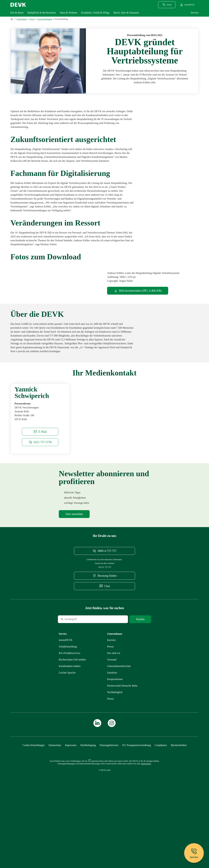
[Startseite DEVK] (18, 5)
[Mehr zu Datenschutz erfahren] (55, 812)
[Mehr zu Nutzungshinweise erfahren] (109, 812)
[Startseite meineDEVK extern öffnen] (187, 5)
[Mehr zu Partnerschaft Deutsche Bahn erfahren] (122, 752)
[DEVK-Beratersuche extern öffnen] (104, 642)
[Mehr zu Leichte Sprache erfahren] (67, 739)
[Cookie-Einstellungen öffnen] (34, 812)
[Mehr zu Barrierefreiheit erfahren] (179, 812)
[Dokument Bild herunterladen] (138, 291)
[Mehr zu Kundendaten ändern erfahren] (70, 733)
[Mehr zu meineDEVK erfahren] (66, 707)
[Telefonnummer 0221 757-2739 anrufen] (40, 509)
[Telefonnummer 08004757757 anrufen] (104, 617)
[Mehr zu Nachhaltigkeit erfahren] (115, 759)
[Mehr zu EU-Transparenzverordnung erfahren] (137, 812)
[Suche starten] (140, 686)
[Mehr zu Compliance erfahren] (161, 812)
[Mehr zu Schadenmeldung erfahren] (68, 713)
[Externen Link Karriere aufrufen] (111, 707)
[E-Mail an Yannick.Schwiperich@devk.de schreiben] (40, 498)
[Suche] (80, 686)
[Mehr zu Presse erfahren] (110, 713)
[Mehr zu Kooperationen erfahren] (115, 746)
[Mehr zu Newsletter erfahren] (74, 581)
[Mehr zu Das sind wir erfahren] (114, 720)
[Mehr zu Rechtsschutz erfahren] (72, 726)
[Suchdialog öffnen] (167, 5)
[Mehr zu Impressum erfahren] (71, 812)
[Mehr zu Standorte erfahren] (112, 739)
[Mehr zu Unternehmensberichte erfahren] (119, 733)
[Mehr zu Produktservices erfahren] (70, 720)
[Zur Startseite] (12, 19)
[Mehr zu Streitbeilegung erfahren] (88, 812)
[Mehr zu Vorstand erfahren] (112, 726)
